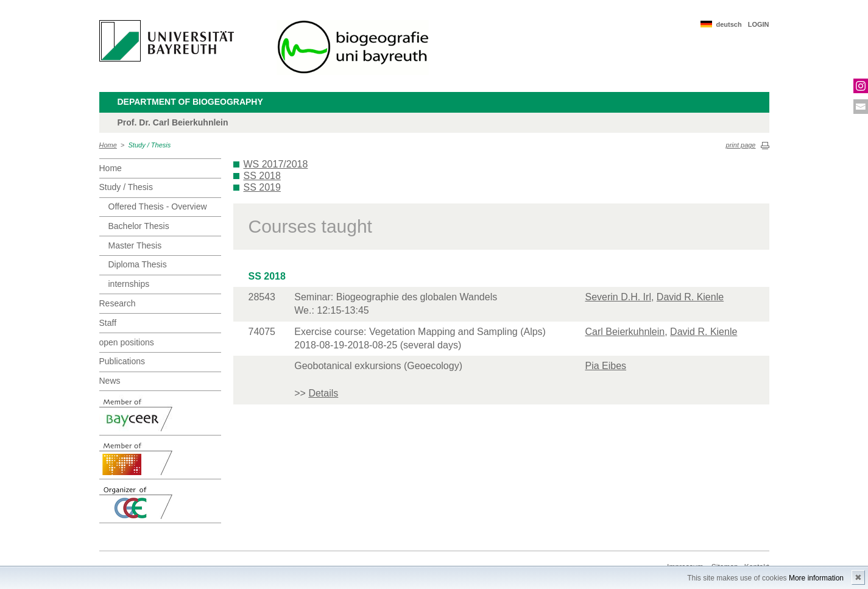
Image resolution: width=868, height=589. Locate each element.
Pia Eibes (605, 366)
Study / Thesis (150, 145)
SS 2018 (262, 176)
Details (323, 393)
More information (816, 578)
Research (118, 303)
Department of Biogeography (190, 102)
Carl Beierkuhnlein (625, 332)
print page (741, 145)
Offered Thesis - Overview (158, 206)
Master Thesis (135, 245)
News (110, 381)
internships (129, 284)
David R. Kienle (690, 297)
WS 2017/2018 (276, 164)
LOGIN (759, 24)
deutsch (729, 24)
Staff (108, 323)
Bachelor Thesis (139, 226)
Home (108, 145)
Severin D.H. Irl (618, 297)
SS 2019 (262, 187)
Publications (122, 361)
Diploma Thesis (138, 264)
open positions (127, 342)
